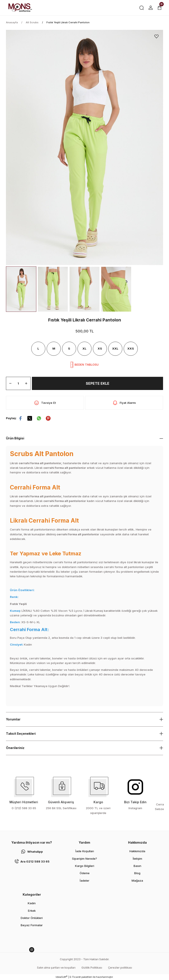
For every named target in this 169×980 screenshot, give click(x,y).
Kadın (32, 903)
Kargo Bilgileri (85, 866)
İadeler (84, 881)
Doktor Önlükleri (32, 918)
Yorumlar (13, 719)
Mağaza (137, 881)
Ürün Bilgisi (15, 438)
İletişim (137, 859)
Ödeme (85, 873)
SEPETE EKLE (98, 383)
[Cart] (160, 8)
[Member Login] (151, 8)
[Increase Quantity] (26, 383)
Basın (137, 866)
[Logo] (20, 8)
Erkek (32, 911)
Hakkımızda (137, 851)
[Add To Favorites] (156, 36)
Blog (137, 873)
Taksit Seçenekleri (21, 734)
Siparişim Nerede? (84, 859)
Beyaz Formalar (32, 925)
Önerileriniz (15, 748)
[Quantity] (18, 383)
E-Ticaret (75, 977)
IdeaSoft (62, 977)
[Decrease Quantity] (10, 383)
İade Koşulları (85, 851)
